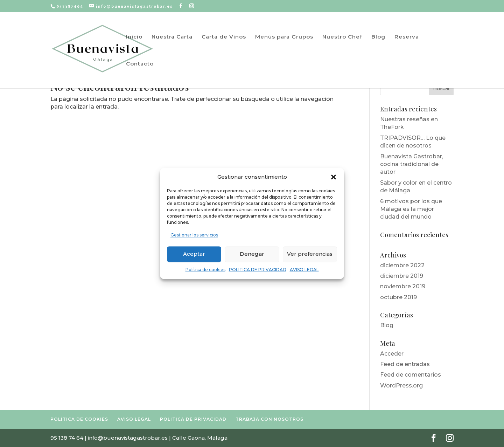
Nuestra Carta (172, 37)
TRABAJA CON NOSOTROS (269, 419)
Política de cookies (205, 270)
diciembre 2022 (402, 265)
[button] (334, 177)
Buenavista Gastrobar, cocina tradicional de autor (412, 164)
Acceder (392, 354)
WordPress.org (401, 386)
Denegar (252, 254)
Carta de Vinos (224, 37)
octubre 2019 (398, 297)
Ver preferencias (310, 254)
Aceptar (194, 254)
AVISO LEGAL (304, 270)
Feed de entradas (405, 364)
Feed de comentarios (411, 375)
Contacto (140, 64)
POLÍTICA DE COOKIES (79, 419)
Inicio (134, 37)
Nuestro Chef (342, 37)
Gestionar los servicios (194, 235)
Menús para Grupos (284, 37)
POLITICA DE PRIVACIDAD (258, 270)
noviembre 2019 (403, 286)
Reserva (407, 37)
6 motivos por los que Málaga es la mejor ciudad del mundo (411, 209)
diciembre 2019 (402, 276)
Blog (378, 37)
